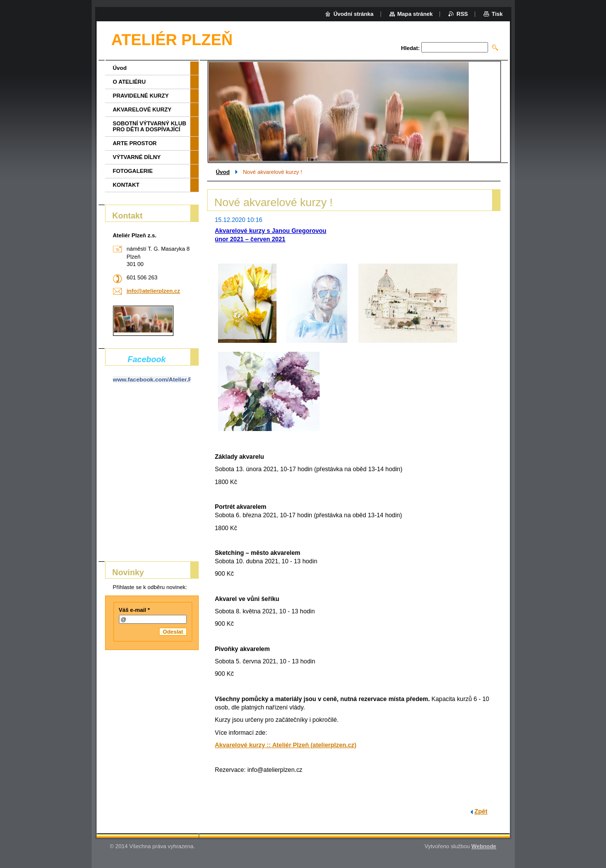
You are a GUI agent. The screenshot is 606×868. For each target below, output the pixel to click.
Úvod (223, 172)
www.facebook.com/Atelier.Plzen (158, 380)
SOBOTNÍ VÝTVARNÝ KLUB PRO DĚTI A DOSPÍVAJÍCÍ (150, 126)
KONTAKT (126, 185)
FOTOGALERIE (133, 171)
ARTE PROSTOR (135, 143)
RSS (462, 14)
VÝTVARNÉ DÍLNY (137, 157)
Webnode (484, 846)
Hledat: (410, 48)
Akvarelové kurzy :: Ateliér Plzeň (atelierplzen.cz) (286, 745)
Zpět (481, 812)
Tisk (497, 14)
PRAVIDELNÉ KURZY (141, 96)
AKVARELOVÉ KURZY (142, 109)
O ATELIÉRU (130, 82)
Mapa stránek (415, 14)
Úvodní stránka (354, 14)
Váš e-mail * (135, 610)
